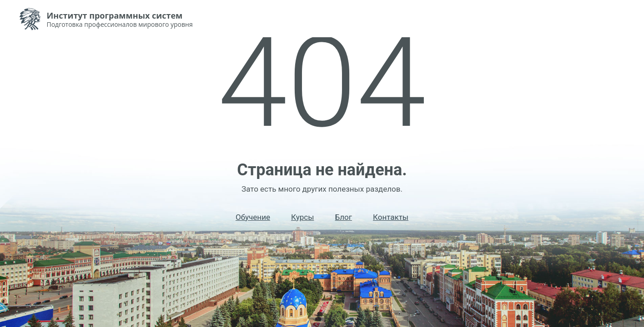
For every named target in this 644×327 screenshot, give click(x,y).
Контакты (391, 217)
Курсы (302, 217)
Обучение (253, 217)
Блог (343, 217)
